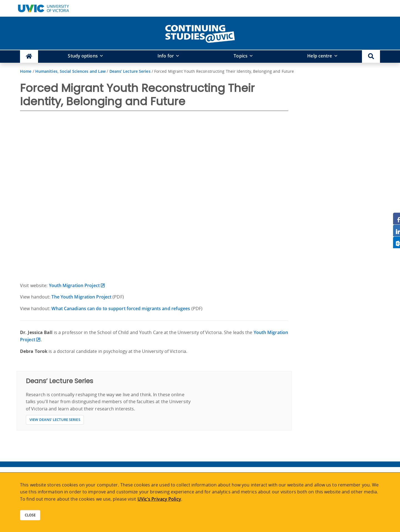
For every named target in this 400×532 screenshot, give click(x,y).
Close (30, 515)
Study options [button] (83, 56)
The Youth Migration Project (81, 297)
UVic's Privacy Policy (159, 499)
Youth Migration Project (74, 285)
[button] (371, 57)
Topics (241, 56)
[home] (200, 33)
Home (26, 71)
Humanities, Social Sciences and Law (71, 71)
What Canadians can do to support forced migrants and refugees (121, 308)
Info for (166, 56)
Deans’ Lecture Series (130, 71)
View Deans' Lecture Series (55, 420)
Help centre (320, 56)
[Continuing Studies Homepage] (29, 57)
